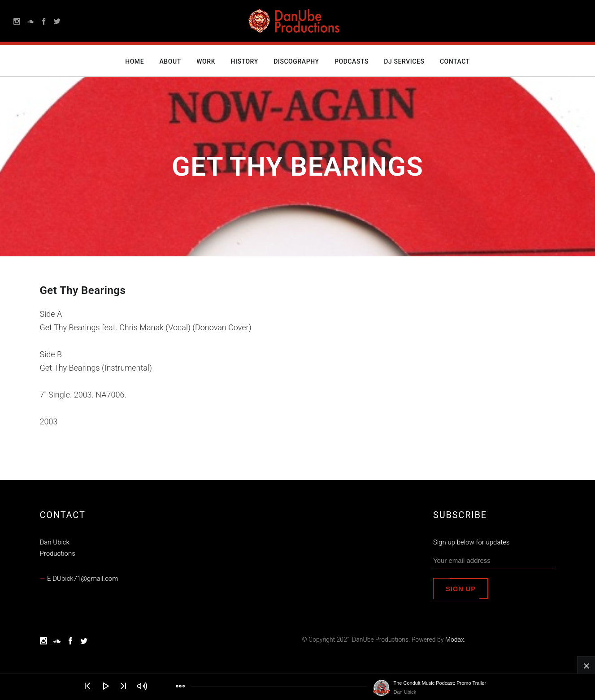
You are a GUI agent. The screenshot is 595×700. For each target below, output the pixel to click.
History (244, 61)
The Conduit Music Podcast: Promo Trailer (440, 683)
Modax (455, 640)
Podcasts (352, 61)
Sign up (461, 589)
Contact (455, 61)
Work (206, 61)
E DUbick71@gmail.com (83, 579)
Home (135, 61)
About (170, 61)
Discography (296, 61)
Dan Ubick (405, 692)
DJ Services (404, 61)
